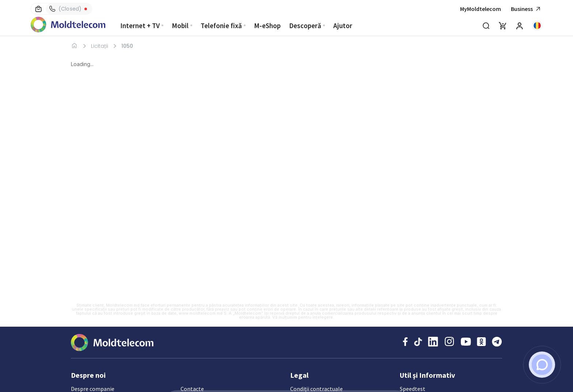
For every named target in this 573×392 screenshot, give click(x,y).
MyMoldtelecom (481, 9)
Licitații (100, 46)
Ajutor (343, 26)
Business (527, 9)
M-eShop (267, 26)
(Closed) (65, 9)
